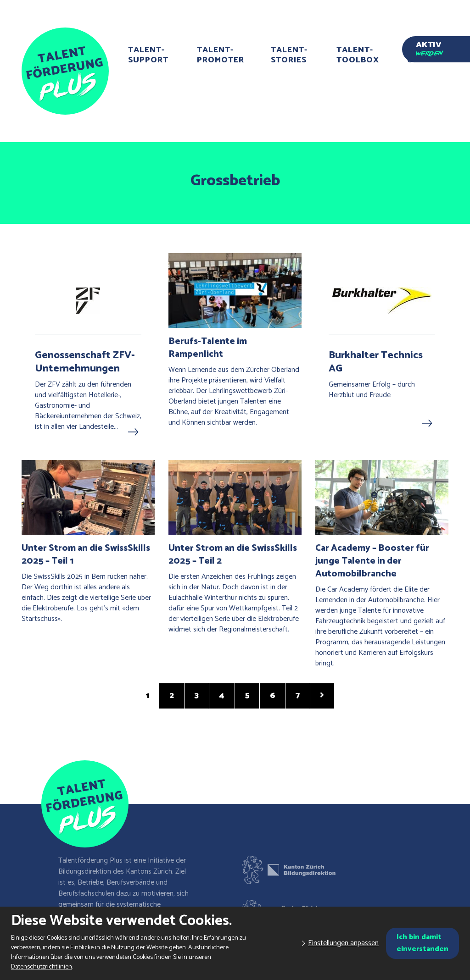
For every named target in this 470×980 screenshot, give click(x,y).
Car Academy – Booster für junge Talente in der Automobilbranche (372, 561)
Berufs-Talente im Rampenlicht (208, 348)
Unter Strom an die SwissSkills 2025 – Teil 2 (233, 555)
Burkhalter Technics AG (376, 362)
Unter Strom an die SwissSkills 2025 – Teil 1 (86, 555)
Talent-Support (148, 55)
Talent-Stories (289, 55)
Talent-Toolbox (358, 55)
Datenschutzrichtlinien (42, 967)
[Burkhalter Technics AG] (382, 301)
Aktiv (429, 47)
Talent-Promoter (221, 55)
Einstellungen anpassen (343, 943)
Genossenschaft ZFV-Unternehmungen (85, 362)
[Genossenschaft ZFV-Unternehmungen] (88, 301)
